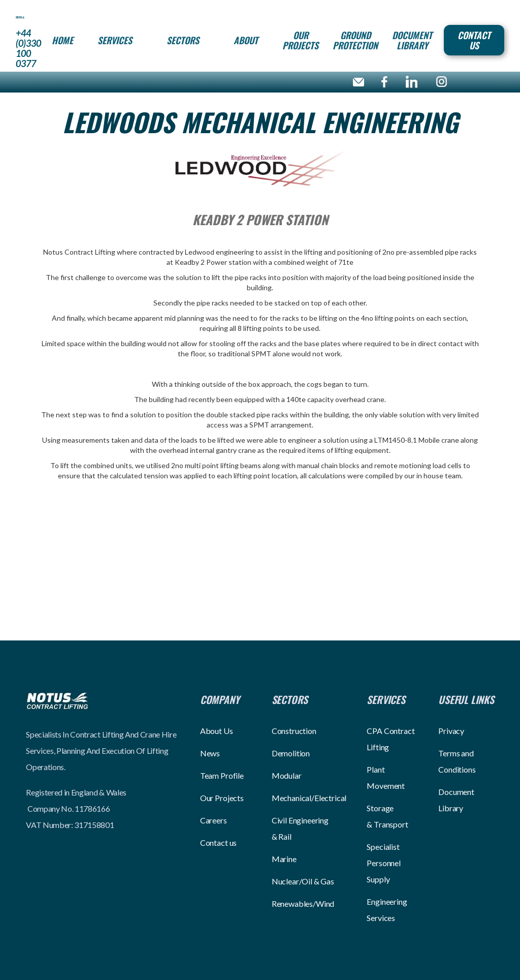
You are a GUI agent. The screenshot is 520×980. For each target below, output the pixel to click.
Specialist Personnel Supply (384, 863)
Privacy (451, 731)
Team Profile (222, 775)
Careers (214, 820)
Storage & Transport (387, 816)
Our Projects (222, 798)
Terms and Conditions (457, 761)
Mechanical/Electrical (309, 798)
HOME (62, 40)
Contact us (218, 843)
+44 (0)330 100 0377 (28, 48)
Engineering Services (387, 910)
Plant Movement (386, 777)
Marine (284, 859)
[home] (20, 17)
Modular (287, 775)
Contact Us (474, 40)
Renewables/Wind (303, 904)
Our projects (300, 40)
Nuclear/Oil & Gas (303, 881)
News (210, 753)
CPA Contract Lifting (391, 739)
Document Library (412, 40)
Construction (294, 731)
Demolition (291, 753)
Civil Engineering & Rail (300, 828)
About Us (217, 731)
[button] (115, 40)
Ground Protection (355, 40)
